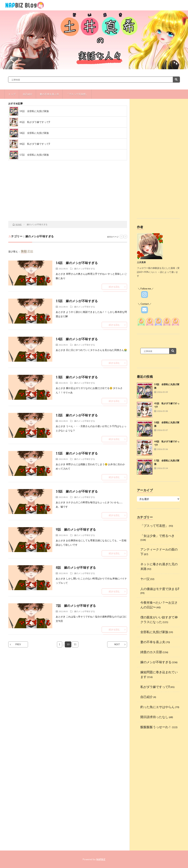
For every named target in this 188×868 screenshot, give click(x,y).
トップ (12, 94)
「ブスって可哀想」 (77, 94)
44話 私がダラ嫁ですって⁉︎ (35, 144)
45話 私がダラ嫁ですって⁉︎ (35, 122)
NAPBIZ (101, 859)
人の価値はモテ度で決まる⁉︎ (160, 589)
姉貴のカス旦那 (151, 652)
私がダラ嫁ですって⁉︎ (155, 687)
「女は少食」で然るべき (157, 536)
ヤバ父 (145, 579)
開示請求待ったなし (154, 717)
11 (75, 644)
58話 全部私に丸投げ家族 (34, 133)
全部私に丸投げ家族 (154, 632)
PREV (18, 644)
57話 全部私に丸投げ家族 (34, 155)
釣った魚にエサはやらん (157, 707)
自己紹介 (28, 94)
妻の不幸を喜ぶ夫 (49, 94)
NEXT (117, 644)
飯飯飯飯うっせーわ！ (156, 727)
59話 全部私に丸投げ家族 (34, 111)
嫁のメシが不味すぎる (85, 269)
